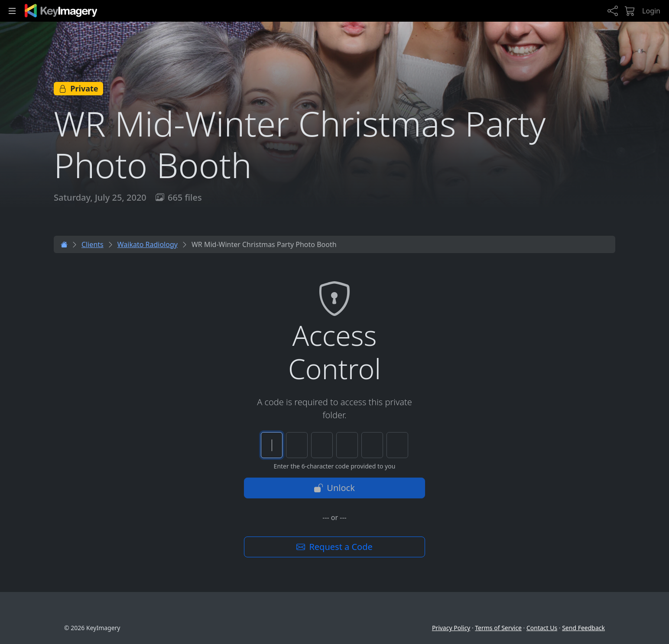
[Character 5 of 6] (372, 445)
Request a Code (334, 547)
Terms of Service (498, 628)
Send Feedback (583, 628)
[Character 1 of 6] (272, 445)
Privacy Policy (451, 628)
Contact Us (542, 628)
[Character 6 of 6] (397, 445)
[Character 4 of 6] (347, 445)
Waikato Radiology (148, 244)
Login (651, 11)
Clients (93, 244)
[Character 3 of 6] (322, 445)
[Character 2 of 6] (297, 445)
